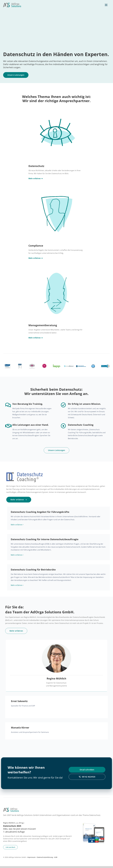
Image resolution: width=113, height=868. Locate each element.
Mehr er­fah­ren (17, 525)
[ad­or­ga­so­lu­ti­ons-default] (12, 4)
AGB (56, 859)
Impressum (31, 859)
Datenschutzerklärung (45, 859)
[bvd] (8, 364)
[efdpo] (81, 364)
